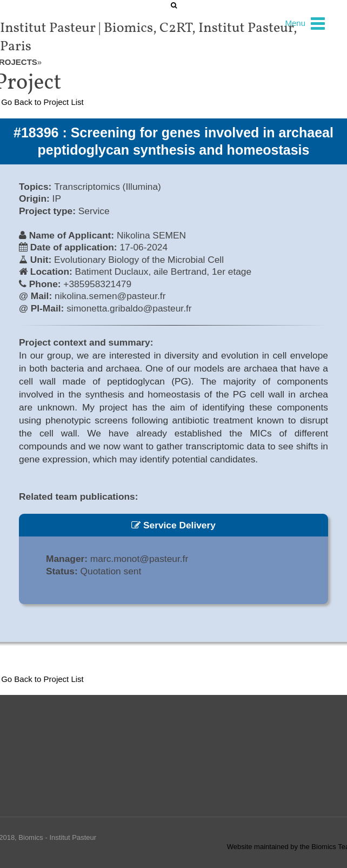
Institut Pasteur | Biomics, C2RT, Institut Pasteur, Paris (149, 37)
